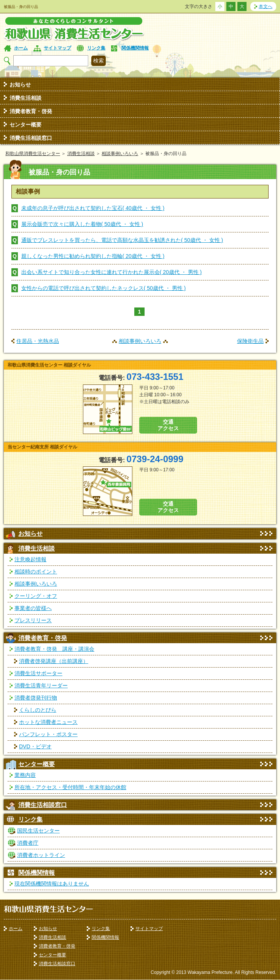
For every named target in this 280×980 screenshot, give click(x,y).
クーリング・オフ (36, 596)
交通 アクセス (168, 425)
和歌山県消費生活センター (33, 154)
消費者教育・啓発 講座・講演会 (54, 649)
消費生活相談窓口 (31, 138)
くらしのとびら (38, 710)
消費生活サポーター (38, 673)
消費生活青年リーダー (41, 685)
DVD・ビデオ (35, 746)
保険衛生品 (250, 341)
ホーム (21, 48)
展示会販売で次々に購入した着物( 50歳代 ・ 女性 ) (82, 224)
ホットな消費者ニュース (48, 722)
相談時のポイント (36, 572)
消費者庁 (28, 843)
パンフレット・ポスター (48, 734)
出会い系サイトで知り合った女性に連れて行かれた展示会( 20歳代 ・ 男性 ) (111, 272)
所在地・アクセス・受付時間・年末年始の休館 (70, 787)
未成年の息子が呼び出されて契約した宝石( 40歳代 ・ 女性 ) (93, 208)
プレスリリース (33, 620)
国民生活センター (38, 831)
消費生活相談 (25, 98)
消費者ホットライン (41, 855)
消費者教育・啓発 (31, 111)
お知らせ (20, 85)
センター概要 (25, 125)
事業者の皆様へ (33, 608)
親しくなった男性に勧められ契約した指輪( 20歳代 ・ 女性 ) (93, 256)
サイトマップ (57, 48)
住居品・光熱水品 (38, 341)
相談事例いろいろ (120, 154)
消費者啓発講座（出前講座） (54, 661)
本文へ (266, 6)
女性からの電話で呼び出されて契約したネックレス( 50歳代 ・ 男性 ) (103, 288)
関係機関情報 (135, 48)
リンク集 (96, 48)
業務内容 (25, 775)
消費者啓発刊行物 (36, 698)
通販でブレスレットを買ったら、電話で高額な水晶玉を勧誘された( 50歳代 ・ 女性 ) (122, 240)
